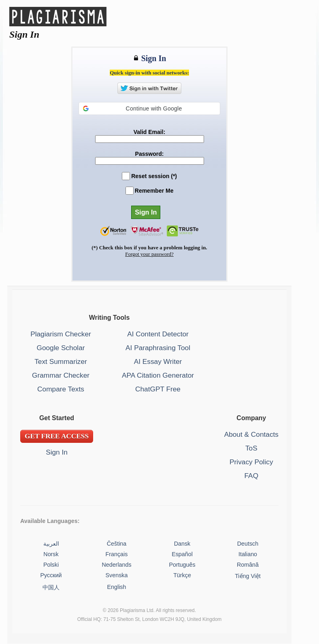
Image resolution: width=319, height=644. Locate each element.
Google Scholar (61, 348)
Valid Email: (150, 132)
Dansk (182, 544)
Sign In (57, 452)
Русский (51, 575)
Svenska (117, 575)
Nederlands (116, 565)
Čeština (117, 544)
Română (248, 565)
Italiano (248, 554)
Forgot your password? (149, 254)
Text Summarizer (61, 361)
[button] (149, 108)
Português (182, 565)
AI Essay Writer (158, 361)
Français (117, 554)
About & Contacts (251, 434)
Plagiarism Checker (61, 334)
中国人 (51, 587)
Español (182, 554)
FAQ (252, 476)
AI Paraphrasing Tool (158, 348)
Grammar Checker (61, 375)
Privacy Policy (251, 462)
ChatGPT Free (158, 389)
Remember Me (154, 191)
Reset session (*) (154, 176)
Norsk (51, 554)
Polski (51, 565)
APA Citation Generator (158, 375)
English (117, 587)
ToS (251, 448)
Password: (150, 154)
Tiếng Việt (248, 576)
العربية (51, 544)
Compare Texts (61, 389)
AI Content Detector (158, 334)
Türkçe (182, 575)
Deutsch (248, 544)
